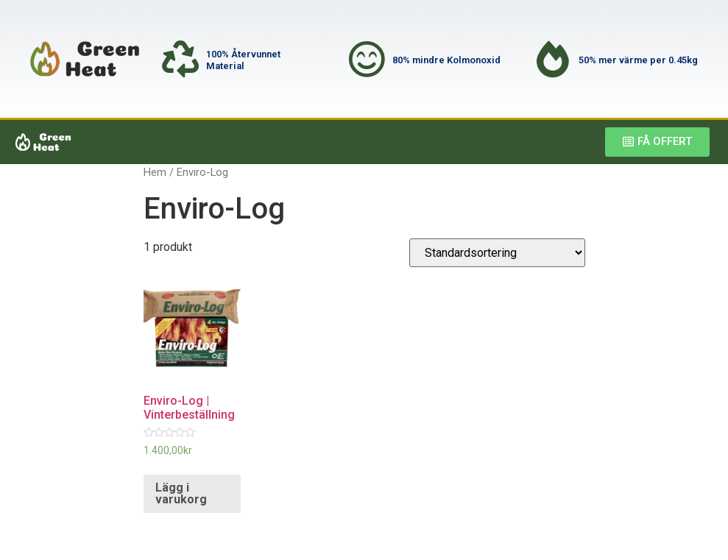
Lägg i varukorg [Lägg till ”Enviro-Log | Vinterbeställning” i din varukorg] (181, 493)
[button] (657, 142)
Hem (155, 172)
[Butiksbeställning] (497, 253)
